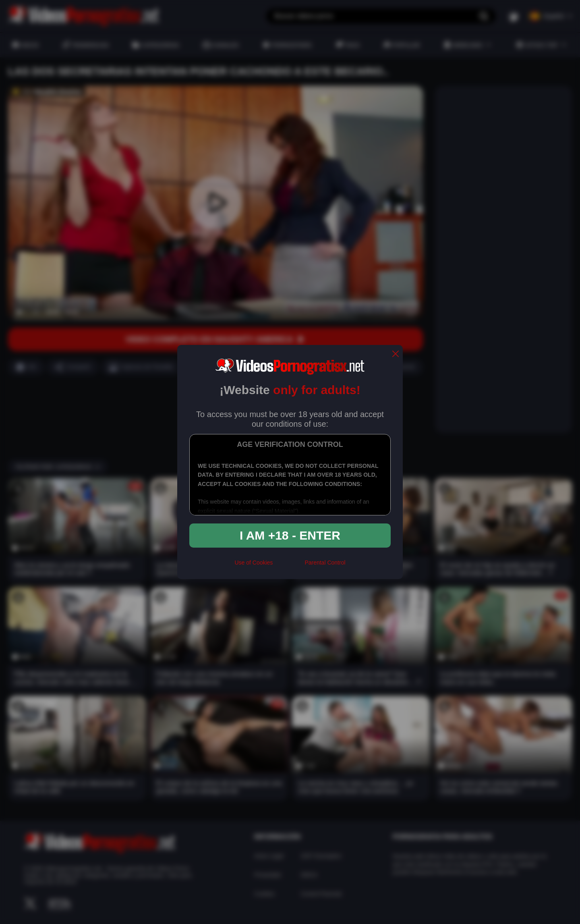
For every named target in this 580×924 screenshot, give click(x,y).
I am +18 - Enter (290, 535)
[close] (396, 354)
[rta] (289, 566)
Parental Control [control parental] (325, 563)
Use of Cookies (254, 563)
